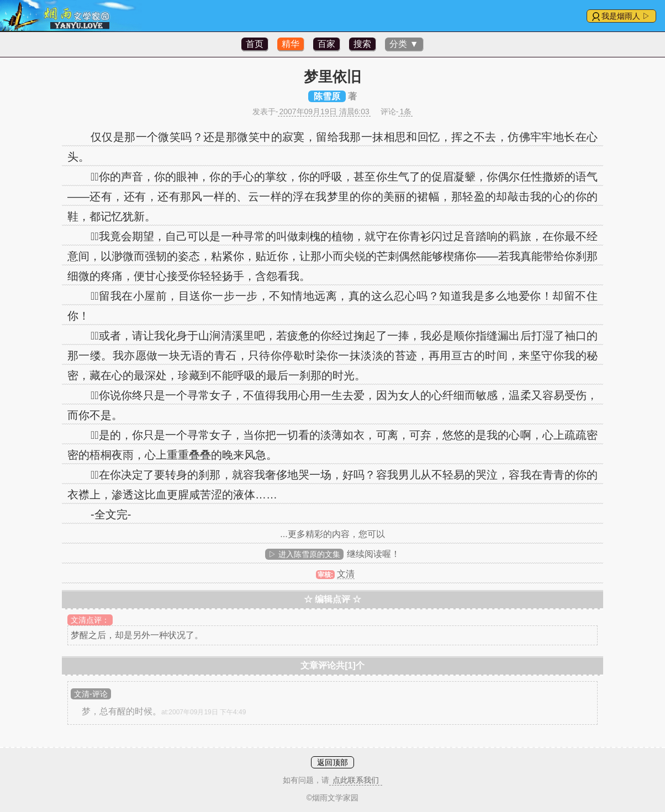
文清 (346, 574)
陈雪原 (327, 96)
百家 (326, 44)
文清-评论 (91, 694)
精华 (291, 44)
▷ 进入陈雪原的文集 (304, 554)
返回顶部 (332, 762)
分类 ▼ (404, 44)
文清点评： (90, 620)
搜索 (362, 44)
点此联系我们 (356, 780)
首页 (255, 44)
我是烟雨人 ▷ (626, 16)
